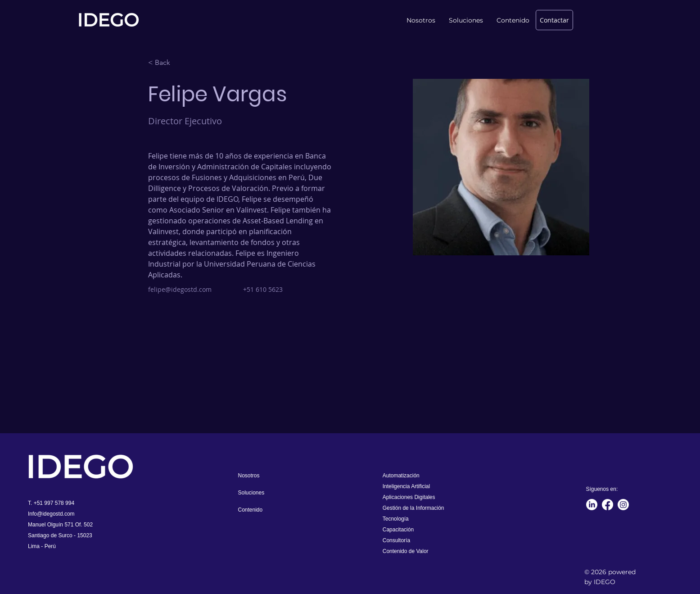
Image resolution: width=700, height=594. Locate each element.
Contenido (251, 510)
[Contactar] (554, 20)
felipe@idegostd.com (180, 289)
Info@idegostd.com (51, 514)
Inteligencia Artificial (406, 486)
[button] (513, 20)
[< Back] (166, 63)
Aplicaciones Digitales (409, 497)
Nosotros (249, 476)
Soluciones (251, 493)
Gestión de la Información (413, 508)
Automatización (401, 476)
